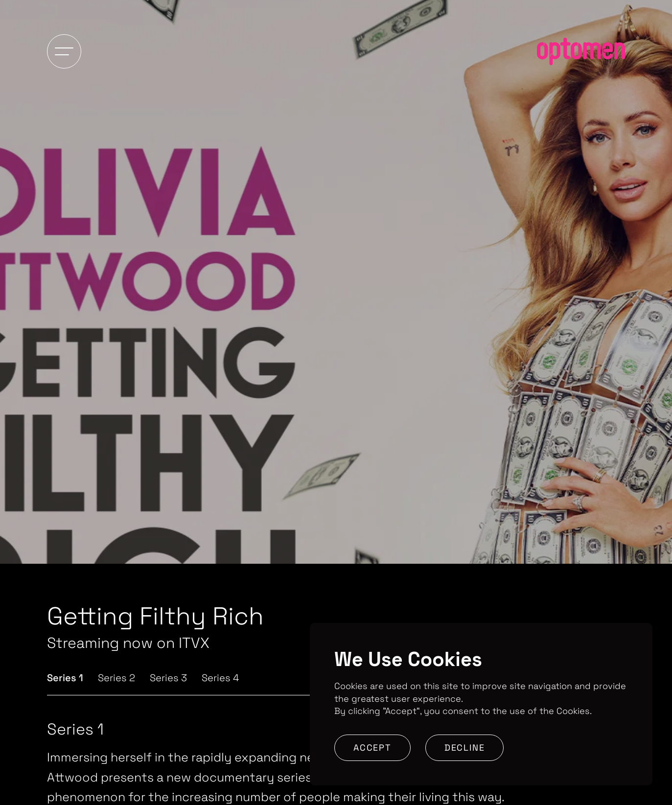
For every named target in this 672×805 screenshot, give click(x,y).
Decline (465, 747)
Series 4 (220, 678)
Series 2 (116, 678)
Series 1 (65, 678)
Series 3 (168, 678)
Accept (372, 747)
